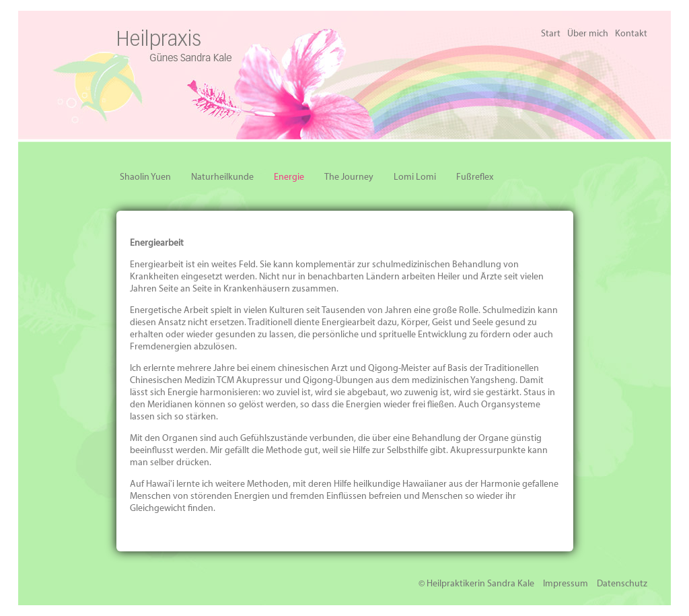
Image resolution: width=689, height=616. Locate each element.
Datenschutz (622, 584)
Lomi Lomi (415, 177)
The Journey (349, 177)
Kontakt (631, 34)
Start (551, 34)
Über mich (588, 34)
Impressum (566, 584)
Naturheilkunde (222, 177)
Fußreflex (475, 177)
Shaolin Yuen (145, 177)
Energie (289, 177)
